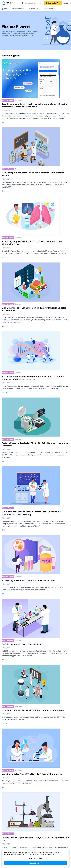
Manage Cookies (36, 859)
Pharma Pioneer (8, 100)
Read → (5, 122)
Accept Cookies (35, 863)
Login (66, 3)
